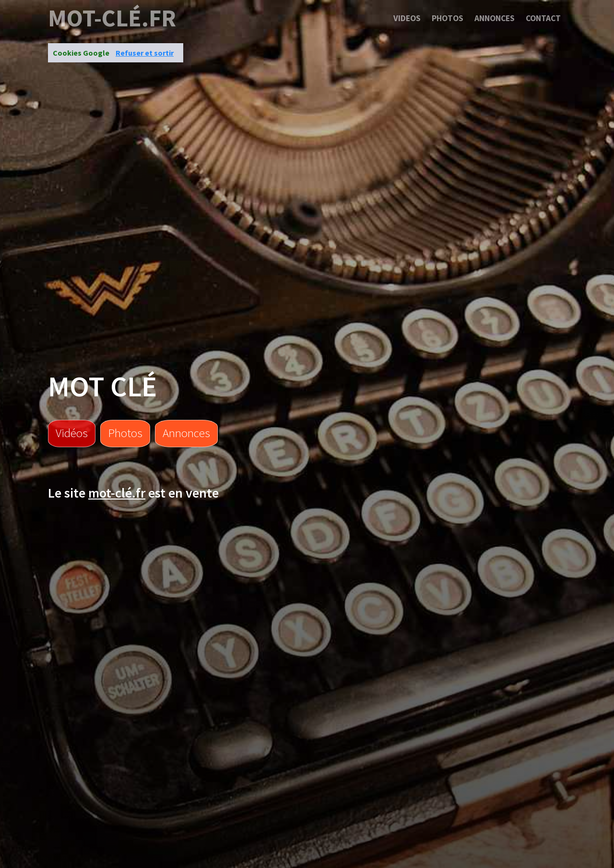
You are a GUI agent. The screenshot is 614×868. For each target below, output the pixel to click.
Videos (407, 18)
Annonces (495, 18)
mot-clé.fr (112, 18)
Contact (543, 18)
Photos (448, 18)
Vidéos (72, 433)
